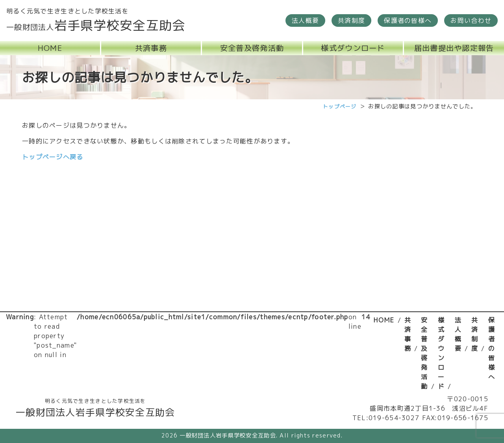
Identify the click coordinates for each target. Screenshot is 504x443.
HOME (384, 320)
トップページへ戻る (53, 157)
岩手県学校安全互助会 (96, 25)
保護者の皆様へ (492, 348)
